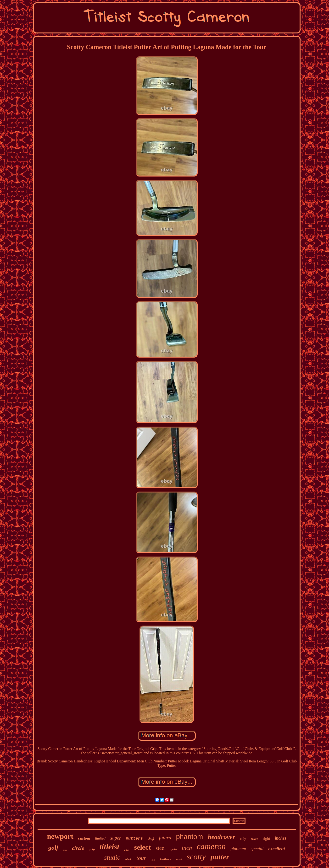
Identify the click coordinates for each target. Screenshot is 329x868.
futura (165, 838)
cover (254, 839)
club (153, 860)
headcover (221, 837)
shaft (151, 839)
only (243, 839)
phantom (190, 837)
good (179, 859)
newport (60, 836)
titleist (109, 847)
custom (84, 838)
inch (187, 848)
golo (174, 849)
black (129, 859)
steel (161, 848)
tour (141, 858)
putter (220, 857)
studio (112, 857)
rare (65, 850)
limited (100, 839)
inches (281, 838)
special (257, 849)
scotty (196, 857)
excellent (277, 849)
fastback (166, 859)
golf (53, 848)
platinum (238, 849)
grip (92, 849)
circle (78, 848)
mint (127, 850)
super (116, 838)
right (266, 839)
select (142, 847)
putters (134, 839)
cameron (211, 846)
